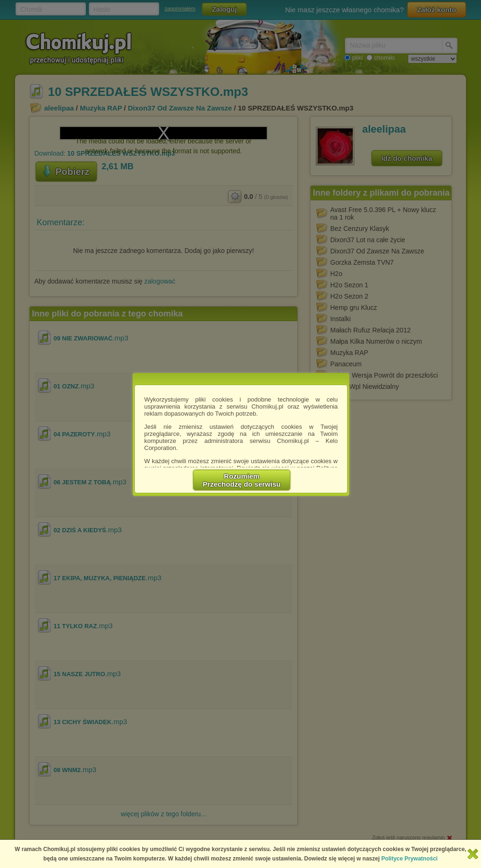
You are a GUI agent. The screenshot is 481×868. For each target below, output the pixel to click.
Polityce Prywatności (410, 859)
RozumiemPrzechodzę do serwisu (242, 480)
